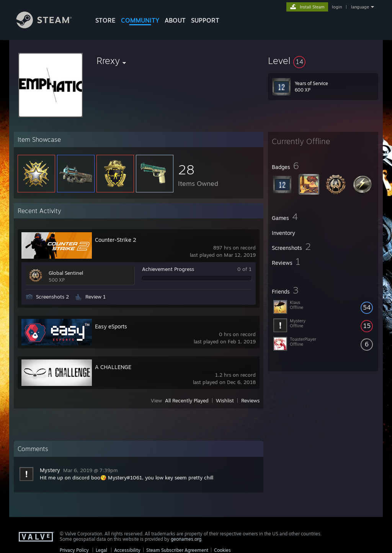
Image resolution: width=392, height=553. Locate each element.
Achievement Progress (168, 269)
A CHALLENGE (113, 367)
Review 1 (96, 297)
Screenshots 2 (52, 297)
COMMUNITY (140, 20)
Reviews (250, 400)
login (337, 7)
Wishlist (225, 400)
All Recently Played (187, 400)
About (175, 20)
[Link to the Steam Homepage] (50, 26)
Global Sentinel (66, 273)
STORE (105, 20)
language (360, 7)
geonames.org (186, 539)
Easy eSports (111, 326)
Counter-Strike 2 (116, 240)
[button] (323, 61)
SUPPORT (205, 20)
